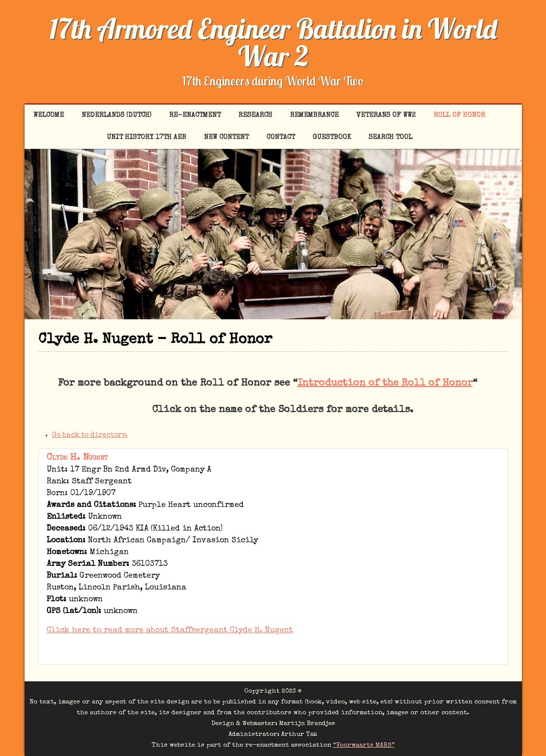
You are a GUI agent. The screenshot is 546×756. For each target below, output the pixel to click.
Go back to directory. (90, 435)
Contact (281, 138)
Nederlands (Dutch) (116, 115)
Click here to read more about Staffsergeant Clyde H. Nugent (170, 631)
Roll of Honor (459, 115)
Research (255, 115)
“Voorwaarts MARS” (364, 745)
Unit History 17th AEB (146, 138)
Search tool (390, 138)
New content (226, 138)
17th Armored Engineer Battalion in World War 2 (273, 42)
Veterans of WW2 (386, 115)
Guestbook (332, 138)
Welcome (49, 115)
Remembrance (314, 115)
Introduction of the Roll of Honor (385, 384)
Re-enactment (195, 115)
